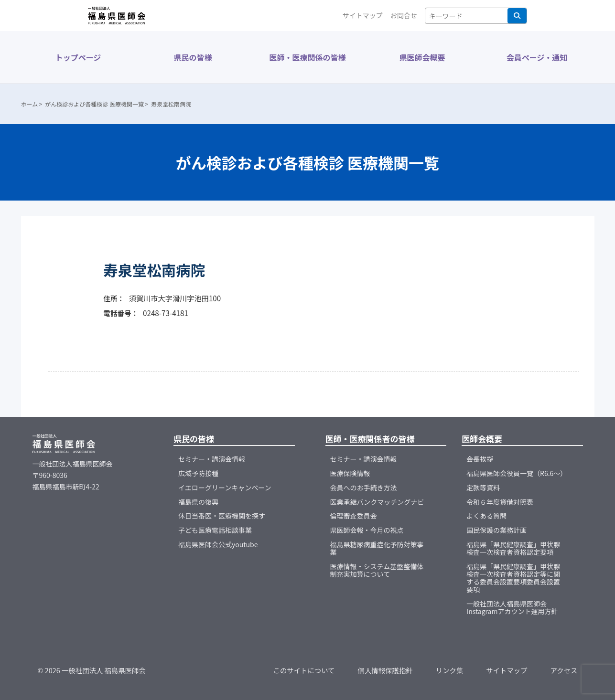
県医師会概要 (422, 57)
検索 (517, 16)
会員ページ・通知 (537, 57)
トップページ (78, 57)
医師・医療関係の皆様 (307, 57)
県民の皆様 (193, 57)
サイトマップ (363, 15)
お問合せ (404, 15)
